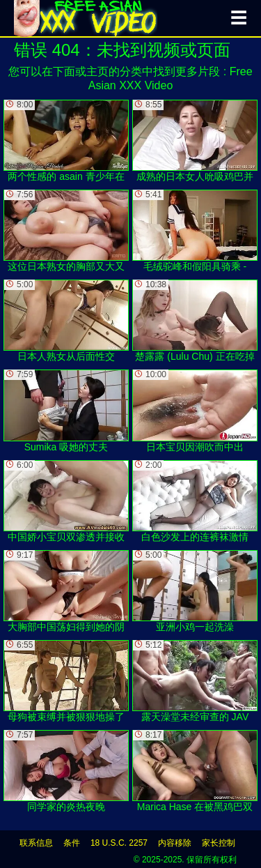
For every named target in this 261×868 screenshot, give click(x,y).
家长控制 (219, 843)
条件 (72, 843)
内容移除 (175, 843)
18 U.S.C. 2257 (119, 843)
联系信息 (36, 843)
